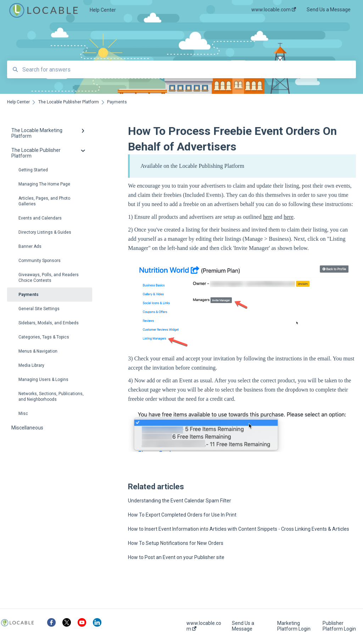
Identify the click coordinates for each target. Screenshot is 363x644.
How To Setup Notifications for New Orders (176, 543)
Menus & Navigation (38, 351)
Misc (23, 414)
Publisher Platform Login (339, 626)
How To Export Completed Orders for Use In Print (182, 515)
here (268, 217)
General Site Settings (39, 309)
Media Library (31, 365)
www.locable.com (204, 626)
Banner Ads (30, 246)
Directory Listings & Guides (45, 232)
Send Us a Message (243, 626)
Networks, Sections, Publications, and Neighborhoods (51, 397)
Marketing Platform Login (294, 626)
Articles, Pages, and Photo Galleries (44, 201)
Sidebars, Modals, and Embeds (49, 323)
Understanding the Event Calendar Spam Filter (180, 501)
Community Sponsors (40, 261)
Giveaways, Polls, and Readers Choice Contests (49, 278)
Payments (29, 295)
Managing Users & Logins (43, 380)
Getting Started (33, 170)
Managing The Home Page (44, 184)
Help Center (103, 10)
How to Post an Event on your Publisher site (176, 557)
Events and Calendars (40, 218)
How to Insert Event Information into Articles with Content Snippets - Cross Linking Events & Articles (239, 529)
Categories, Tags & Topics (44, 337)
